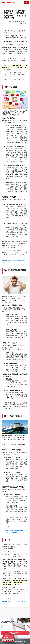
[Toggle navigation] (26, 2)
